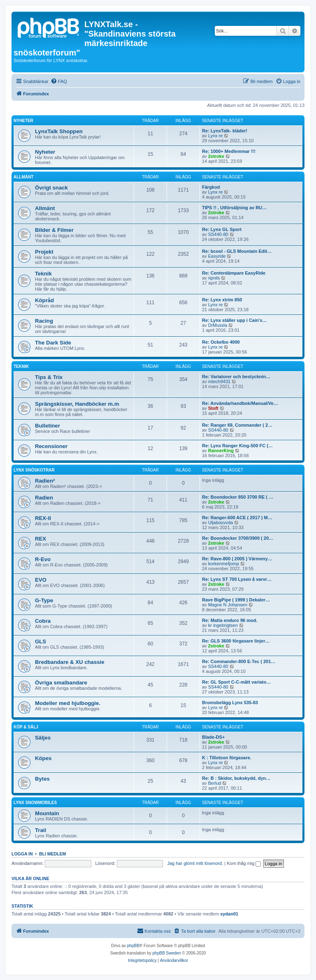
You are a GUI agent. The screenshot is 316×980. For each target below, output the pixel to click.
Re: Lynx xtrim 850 (222, 300)
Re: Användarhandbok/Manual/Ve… (240, 403)
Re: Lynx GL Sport (222, 229)
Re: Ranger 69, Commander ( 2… (237, 425)
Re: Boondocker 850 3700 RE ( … (238, 497)
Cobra (43, 621)
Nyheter (23, 121)
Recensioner (51, 446)
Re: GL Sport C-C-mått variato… (236, 682)
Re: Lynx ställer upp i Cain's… (234, 320)
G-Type (44, 600)
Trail (41, 830)
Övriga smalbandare (61, 683)
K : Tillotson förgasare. (227, 758)
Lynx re (216, 136)
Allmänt (23, 177)
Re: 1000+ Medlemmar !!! (229, 151)
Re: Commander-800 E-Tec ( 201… (239, 661)
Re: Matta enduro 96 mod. (230, 620)
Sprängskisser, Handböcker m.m (77, 404)
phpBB (133, 946)
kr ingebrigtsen (223, 625)
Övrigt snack (51, 188)
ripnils (214, 278)
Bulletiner (48, 426)
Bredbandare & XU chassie (70, 662)
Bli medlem (52, 854)
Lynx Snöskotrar (34, 470)
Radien (44, 498)
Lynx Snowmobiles (35, 803)
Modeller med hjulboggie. (68, 703)
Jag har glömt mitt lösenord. (195, 863)
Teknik (43, 274)
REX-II (43, 518)
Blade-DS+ (213, 737)
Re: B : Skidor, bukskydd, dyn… (236, 778)
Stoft (213, 408)
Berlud (215, 783)
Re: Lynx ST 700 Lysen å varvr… (237, 579)
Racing (44, 321)
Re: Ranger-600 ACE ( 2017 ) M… (237, 518)
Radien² (45, 481)
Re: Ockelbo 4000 (221, 342)
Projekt (44, 252)
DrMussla (218, 325)
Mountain (47, 813)
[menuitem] (59, 81)
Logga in (22, 854)
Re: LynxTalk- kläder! (225, 131)
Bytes (42, 779)
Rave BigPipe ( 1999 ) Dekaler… (236, 600)
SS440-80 (218, 234)
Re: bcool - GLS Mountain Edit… (237, 251)
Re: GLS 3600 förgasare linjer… (236, 641)
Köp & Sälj (26, 727)
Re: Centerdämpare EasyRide (234, 273)
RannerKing (221, 451)
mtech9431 (219, 381)
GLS (41, 641)
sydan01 (229, 914)
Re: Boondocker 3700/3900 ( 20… (238, 538)
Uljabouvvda (221, 522)
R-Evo (43, 559)
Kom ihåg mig (244, 863)
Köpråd (44, 300)
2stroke (216, 156)
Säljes (43, 738)
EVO (41, 580)
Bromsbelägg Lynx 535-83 (230, 703)
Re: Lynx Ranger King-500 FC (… (237, 446)
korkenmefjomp (224, 564)
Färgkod (211, 187)
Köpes (43, 758)
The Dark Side (53, 343)
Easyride (217, 256)
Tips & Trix (49, 377)
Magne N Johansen (228, 605)
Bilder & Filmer (54, 230)
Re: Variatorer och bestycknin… (236, 377)
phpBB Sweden (167, 953)
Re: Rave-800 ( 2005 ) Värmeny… (237, 559)
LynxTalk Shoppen (59, 131)
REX (41, 539)
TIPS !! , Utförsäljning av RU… (234, 208)
